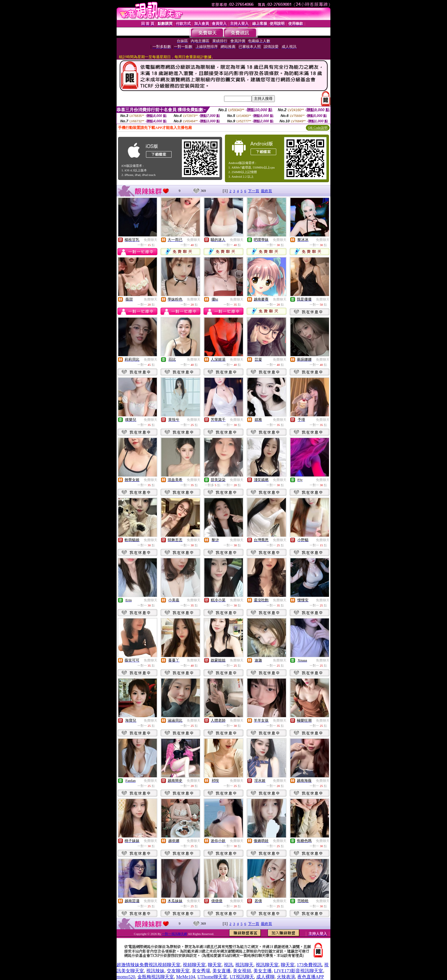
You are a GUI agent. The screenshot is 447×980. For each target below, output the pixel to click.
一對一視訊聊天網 (174, 934)
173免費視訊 (309, 965)
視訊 (228, 965)
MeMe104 (186, 977)
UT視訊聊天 (242, 977)
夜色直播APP (311, 977)
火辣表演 (286, 977)
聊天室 (215, 965)
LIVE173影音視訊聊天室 (298, 971)
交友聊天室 (178, 971)
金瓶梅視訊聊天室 (156, 977)
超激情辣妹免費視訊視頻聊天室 (149, 965)
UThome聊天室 (213, 977)
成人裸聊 (265, 977)
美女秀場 (201, 971)
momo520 (126, 977)
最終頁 (266, 191)
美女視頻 (242, 971)
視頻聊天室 (194, 965)
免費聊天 (151, 240)
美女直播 (222, 971)
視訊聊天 (244, 965)
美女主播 (263, 971)
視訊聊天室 (267, 965)
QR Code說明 (318, 128)
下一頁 (254, 191)
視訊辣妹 (155, 971)
